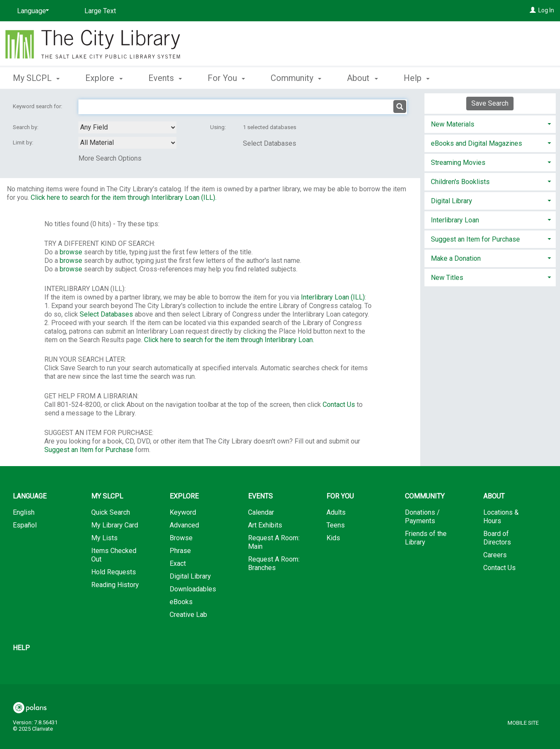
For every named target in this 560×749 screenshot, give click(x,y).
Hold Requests (114, 572)
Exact (178, 563)
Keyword (183, 512)
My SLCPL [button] (36, 78)
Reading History (115, 585)
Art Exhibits (265, 525)
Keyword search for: (38, 106)
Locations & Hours (501, 517)
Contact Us (339, 405)
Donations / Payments (422, 517)
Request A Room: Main (274, 542)
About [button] (362, 78)
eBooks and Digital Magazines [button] (476, 143)
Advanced (184, 525)
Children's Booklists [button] (460, 182)
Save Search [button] (490, 103)
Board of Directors (497, 538)
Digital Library (190, 576)
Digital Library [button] (452, 201)
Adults (336, 512)
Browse (181, 538)
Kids (333, 538)
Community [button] (296, 78)
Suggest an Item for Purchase (89, 450)
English (24, 512)
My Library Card (115, 525)
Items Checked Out (114, 555)
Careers (495, 555)
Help (21, 648)
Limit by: (24, 143)
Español (25, 525)
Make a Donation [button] (456, 258)
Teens (336, 525)
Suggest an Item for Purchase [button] (475, 239)
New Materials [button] (453, 124)
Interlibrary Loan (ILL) (333, 297)
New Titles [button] (447, 278)
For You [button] (226, 78)
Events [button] (165, 78)
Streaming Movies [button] (458, 163)
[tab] (490, 123)
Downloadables (193, 589)
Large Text (100, 11)
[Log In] (533, 10)
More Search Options (110, 158)
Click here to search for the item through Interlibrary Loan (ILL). (124, 197)
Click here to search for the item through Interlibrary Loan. (229, 340)
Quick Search (111, 512)
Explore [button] (104, 78)
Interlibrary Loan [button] (455, 220)
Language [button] (30, 496)
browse (71, 252)
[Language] (32, 11)
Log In (546, 10)
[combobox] (127, 127)
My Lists (104, 538)
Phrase (180, 551)
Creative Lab (188, 615)
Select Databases (270, 143)
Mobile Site (523, 723)
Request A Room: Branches (274, 563)
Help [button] (417, 78)
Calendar (261, 512)
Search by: (26, 127)
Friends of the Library (426, 538)
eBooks (181, 602)
